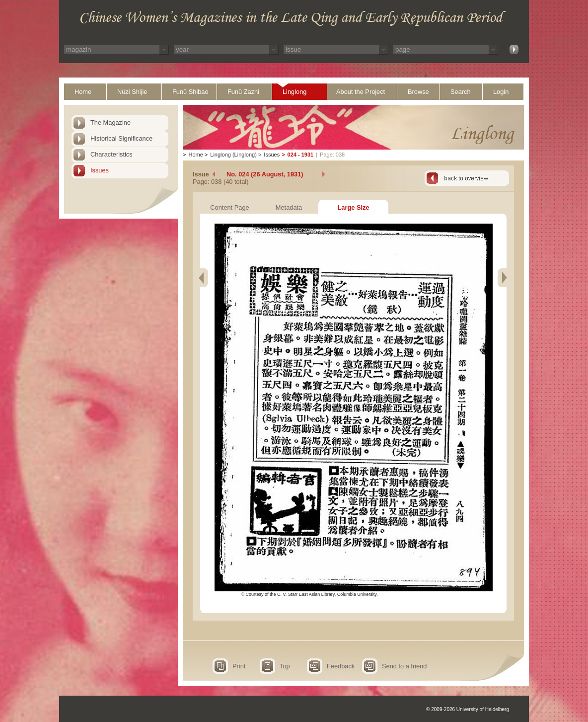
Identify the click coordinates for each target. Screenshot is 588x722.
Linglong (294, 92)
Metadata (289, 207)
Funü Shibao (190, 92)
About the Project (361, 92)
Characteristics (111, 154)
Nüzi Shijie (132, 92)
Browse (418, 92)
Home (83, 92)
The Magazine (110, 122)
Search (461, 92)
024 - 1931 (301, 155)
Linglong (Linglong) (233, 155)
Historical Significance (121, 138)
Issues (100, 170)
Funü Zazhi (243, 92)
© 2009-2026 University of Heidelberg (468, 709)
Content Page (229, 207)
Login (501, 92)
